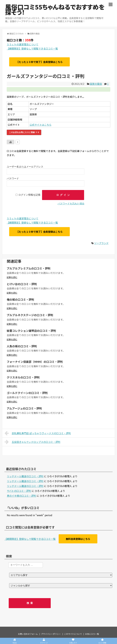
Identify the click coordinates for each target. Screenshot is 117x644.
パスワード (13, 179)
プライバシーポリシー (51, 634)
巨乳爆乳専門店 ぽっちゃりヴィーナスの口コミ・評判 (38, 433)
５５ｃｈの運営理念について (23, 44)
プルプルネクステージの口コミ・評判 (30, 315)
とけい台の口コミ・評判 (22, 284)
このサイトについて (73, 634)
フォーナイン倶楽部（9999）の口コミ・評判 (35, 362)
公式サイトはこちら (41, 125)
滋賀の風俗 (96, 84)
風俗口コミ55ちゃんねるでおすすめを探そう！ (55, 9)
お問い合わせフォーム (28, 634)
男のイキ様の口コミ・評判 (21, 496)
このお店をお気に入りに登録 (24, 132)
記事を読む (12, 277)
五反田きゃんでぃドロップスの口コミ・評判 (32, 442)
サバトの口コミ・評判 (19, 491)
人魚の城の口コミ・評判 (22, 346)
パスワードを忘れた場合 (71, 204)
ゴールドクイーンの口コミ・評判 (27, 393)
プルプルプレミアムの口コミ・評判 (29, 268)
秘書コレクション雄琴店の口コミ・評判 (31, 331)
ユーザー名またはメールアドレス (25, 167)
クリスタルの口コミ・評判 (23, 377)
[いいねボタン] (11, 142)
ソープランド (101, 243)
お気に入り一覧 (92, 634)
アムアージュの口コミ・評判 (24, 408)
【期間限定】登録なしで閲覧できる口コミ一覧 (32, 48)
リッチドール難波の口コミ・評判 (25, 476)
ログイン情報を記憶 (29, 195)
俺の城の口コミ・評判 (20, 299)
